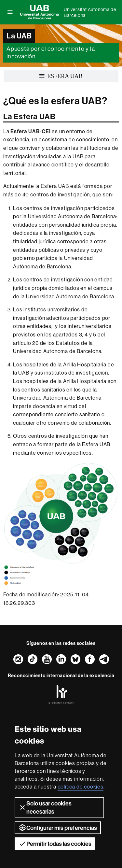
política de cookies (81, 787)
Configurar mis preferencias (58, 828)
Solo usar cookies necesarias (45, 807)
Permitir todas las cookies (55, 844)
